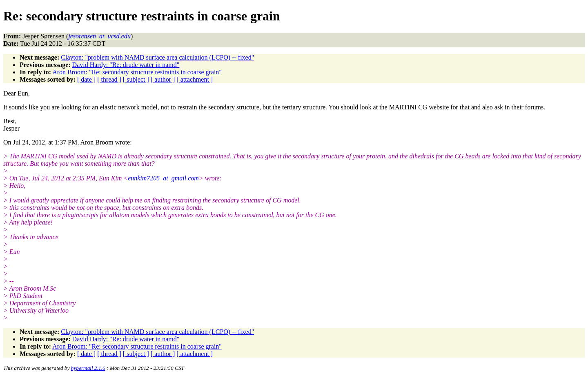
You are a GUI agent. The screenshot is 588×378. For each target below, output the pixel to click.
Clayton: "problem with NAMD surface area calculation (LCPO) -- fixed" (157, 57)
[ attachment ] (195, 79)
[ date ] (86, 79)
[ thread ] (109, 79)
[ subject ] (136, 79)
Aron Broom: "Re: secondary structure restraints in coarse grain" (137, 72)
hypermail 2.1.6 (88, 368)
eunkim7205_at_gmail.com (163, 178)
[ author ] (163, 79)
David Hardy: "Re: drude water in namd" (126, 65)
